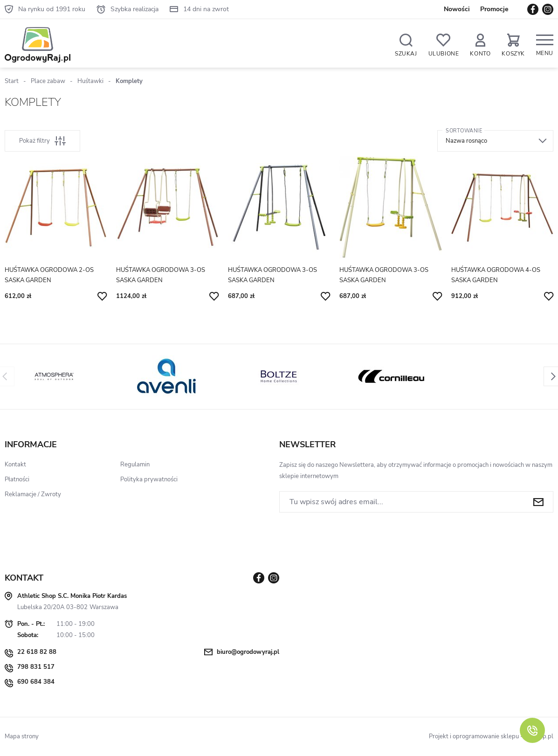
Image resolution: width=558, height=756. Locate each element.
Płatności (17, 479)
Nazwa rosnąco (466, 141)
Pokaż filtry (42, 141)
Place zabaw (48, 81)
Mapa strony (22, 736)
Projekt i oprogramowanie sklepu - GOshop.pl (491, 736)
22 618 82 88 (37, 652)
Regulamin (135, 465)
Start (12, 81)
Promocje (494, 9)
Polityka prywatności (149, 479)
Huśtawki (90, 81)
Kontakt (15, 465)
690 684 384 (36, 682)
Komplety (129, 81)
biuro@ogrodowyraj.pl (248, 652)
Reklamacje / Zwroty (33, 494)
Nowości (457, 9)
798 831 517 (36, 667)
